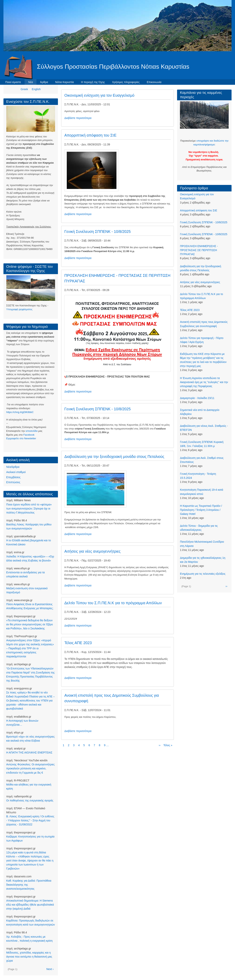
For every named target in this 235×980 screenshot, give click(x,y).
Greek (24, 89)
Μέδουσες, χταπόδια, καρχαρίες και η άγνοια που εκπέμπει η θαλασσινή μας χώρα (29, 957)
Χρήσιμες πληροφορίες (126, 82)
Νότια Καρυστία (65, 82)
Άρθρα (44, 82)
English (36, 89)
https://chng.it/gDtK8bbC (20, 412)
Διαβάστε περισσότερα (78, 118)
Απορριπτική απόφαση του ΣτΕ (199, 210)
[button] (92, 170)
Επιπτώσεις (13, 482)
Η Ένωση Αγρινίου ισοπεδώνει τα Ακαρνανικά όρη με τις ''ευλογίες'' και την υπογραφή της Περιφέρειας (204, 382)
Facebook (29, 435)
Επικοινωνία (154, 82)
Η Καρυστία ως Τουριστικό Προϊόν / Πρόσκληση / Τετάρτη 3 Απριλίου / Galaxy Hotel (201, 510)
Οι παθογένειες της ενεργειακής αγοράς (30, 800)
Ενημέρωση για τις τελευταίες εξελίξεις (203, 574)
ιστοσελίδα (32, 431)
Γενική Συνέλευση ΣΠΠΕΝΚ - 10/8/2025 (204, 222)
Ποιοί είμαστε (13, 82)
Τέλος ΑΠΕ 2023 (190, 310)
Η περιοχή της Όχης (93, 82)
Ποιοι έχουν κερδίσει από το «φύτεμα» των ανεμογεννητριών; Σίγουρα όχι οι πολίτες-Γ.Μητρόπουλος (29, 509)
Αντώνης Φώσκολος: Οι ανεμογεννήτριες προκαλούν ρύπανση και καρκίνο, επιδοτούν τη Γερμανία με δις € (31, 768)
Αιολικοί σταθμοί (16, 472)
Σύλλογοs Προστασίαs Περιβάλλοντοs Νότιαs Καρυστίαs (113, 67)
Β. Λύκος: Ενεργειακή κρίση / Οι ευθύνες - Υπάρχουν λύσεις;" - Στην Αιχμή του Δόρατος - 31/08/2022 (30, 820)
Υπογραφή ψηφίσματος (19, 309)
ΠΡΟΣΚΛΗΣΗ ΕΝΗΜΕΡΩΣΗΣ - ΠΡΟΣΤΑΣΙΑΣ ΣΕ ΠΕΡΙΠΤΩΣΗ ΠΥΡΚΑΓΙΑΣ (199, 250)
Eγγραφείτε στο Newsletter (21, 438)
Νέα (31, 82)
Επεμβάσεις (13, 477)
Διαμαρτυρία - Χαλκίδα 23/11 (197, 398)
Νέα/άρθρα (13, 467)
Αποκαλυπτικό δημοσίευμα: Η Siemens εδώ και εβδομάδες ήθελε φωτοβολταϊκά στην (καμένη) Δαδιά (30, 905)
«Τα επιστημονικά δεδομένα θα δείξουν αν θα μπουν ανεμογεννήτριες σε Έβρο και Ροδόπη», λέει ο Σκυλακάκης (30, 624)
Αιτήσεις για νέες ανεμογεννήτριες (200, 282)
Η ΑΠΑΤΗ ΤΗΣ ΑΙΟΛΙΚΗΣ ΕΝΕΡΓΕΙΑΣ (29, 753)
